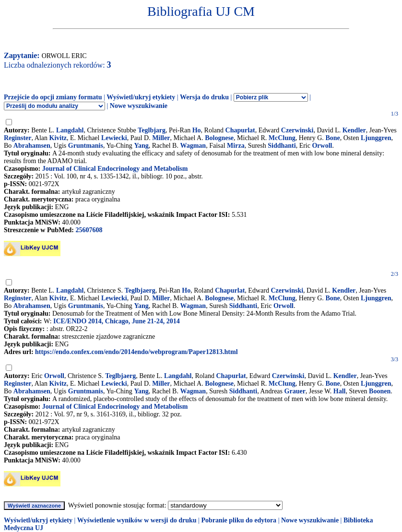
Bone (332, 138)
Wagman (193, 146)
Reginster (18, 138)
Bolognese (219, 138)
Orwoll (322, 146)
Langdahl (70, 130)
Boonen (380, 391)
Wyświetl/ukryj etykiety (141, 97)
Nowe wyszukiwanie (139, 106)
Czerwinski (297, 130)
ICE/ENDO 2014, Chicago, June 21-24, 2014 (117, 321)
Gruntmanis (86, 146)
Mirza (236, 146)
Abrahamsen (32, 146)
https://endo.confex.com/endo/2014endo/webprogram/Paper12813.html (136, 352)
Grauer (295, 391)
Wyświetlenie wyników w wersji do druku (137, 520)
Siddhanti (282, 146)
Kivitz (58, 138)
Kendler (354, 130)
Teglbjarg (152, 130)
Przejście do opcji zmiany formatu (53, 97)
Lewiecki (114, 138)
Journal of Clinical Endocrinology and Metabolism (115, 169)
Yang (141, 146)
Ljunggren (376, 138)
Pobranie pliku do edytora (239, 520)
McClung (282, 138)
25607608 (89, 230)
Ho (197, 130)
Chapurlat (240, 130)
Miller (161, 138)
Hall (340, 391)
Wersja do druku (204, 97)
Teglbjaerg (140, 290)
